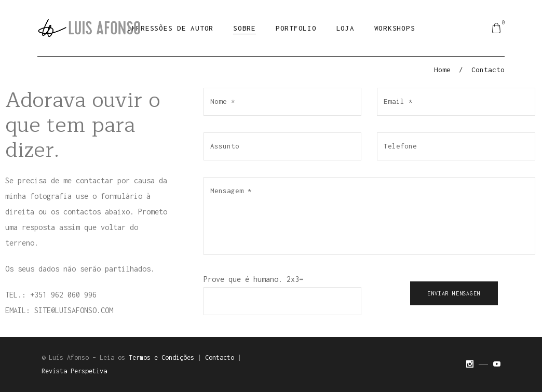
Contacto (220, 357)
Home (442, 70)
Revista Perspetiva (74, 371)
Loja (345, 28)
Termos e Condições (161, 357)
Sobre (245, 28)
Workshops (395, 28)
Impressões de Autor (170, 28)
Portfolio (296, 28)
